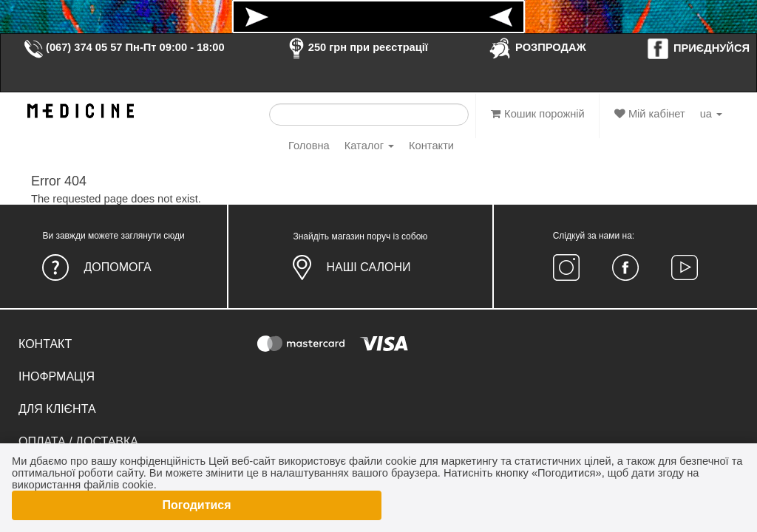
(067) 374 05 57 (72, 47)
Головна (309, 146)
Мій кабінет (650, 114)
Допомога (117, 267)
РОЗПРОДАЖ (537, 47)
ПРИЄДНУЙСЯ (698, 48)
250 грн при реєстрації (356, 47)
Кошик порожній (538, 114)
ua (711, 114)
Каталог (369, 146)
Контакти (431, 146)
